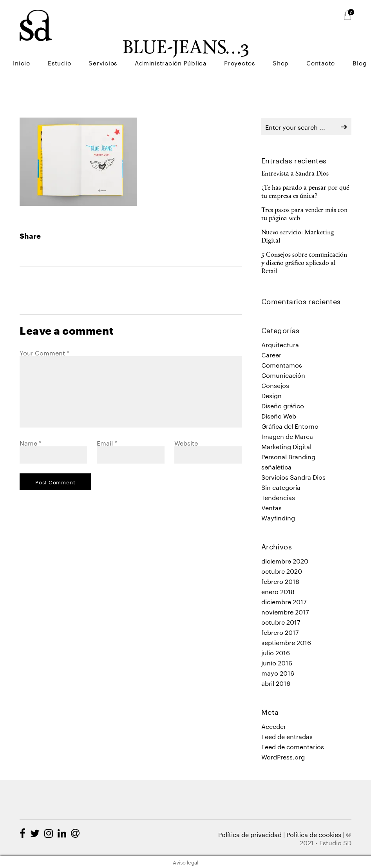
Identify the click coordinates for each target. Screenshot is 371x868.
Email (107, 442)
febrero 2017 (280, 632)
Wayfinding (278, 517)
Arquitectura (280, 344)
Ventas (271, 507)
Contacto (333, 47)
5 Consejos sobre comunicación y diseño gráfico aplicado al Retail (304, 263)
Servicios (149, 47)
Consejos (275, 385)
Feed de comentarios (293, 746)
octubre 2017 (281, 621)
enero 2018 (278, 591)
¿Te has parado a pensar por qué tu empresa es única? (305, 192)
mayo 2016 (278, 672)
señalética (276, 466)
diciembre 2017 (284, 601)
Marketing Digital (286, 446)
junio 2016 (277, 662)
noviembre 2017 (285, 611)
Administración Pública (208, 47)
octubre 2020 (282, 570)
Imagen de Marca (287, 436)
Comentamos (282, 364)
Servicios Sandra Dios (293, 476)
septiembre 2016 (286, 642)
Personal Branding (288, 456)
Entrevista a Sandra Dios (295, 174)
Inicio (84, 47)
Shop (301, 47)
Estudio (113, 47)
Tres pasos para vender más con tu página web (304, 215)
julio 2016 (276, 652)
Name (31, 442)
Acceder (274, 726)
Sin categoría (281, 487)
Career (271, 354)
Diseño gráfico (283, 405)
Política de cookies (314, 834)
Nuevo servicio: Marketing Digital (298, 237)
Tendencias (278, 497)
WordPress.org (283, 756)
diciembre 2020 (285, 560)
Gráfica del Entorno (290, 425)
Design (271, 395)
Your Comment (44, 352)
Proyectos (269, 47)
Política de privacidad (250, 834)
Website (186, 442)
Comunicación (283, 374)
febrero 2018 (280, 581)
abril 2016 (276, 682)
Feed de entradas (287, 736)
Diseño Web (279, 415)
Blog (364, 47)
